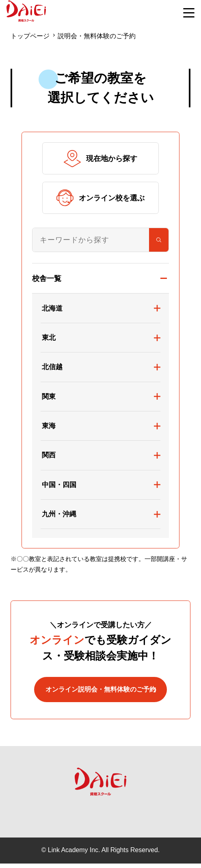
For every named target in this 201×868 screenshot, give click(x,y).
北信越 (52, 367)
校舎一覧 (47, 278)
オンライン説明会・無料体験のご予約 (100, 692)
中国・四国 (59, 485)
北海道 (52, 308)
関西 (49, 455)
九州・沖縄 (59, 514)
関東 (49, 396)
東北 (49, 337)
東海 (49, 426)
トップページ (30, 36)
